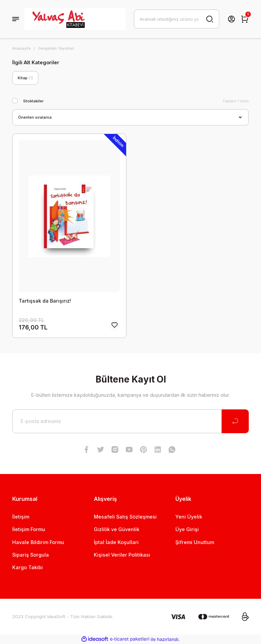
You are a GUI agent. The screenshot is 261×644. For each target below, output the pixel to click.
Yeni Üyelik (189, 517)
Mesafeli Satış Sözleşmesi (125, 517)
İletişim (21, 517)
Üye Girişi (187, 529)
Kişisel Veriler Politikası (122, 555)
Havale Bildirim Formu (38, 542)
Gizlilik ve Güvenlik (117, 529)
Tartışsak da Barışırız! (45, 301)
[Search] (177, 19)
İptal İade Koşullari (116, 542)
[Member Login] (231, 19)
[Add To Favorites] (115, 325)
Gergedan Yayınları (56, 48)
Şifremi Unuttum (195, 542)
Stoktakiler (33, 101)
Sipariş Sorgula (31, 555)
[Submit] (235, 421)
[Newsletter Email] (130, 421)
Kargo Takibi (28, 567)
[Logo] (75, 19)
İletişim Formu (29, 529)
